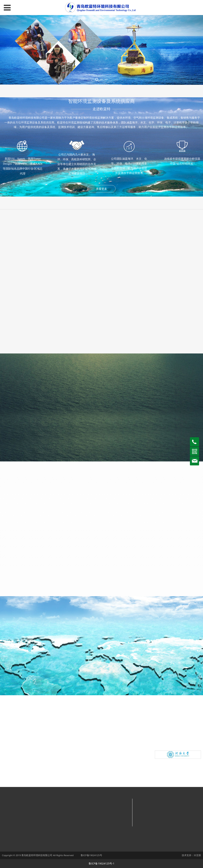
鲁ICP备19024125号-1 (101, 863)
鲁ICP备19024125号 (91, 855)
